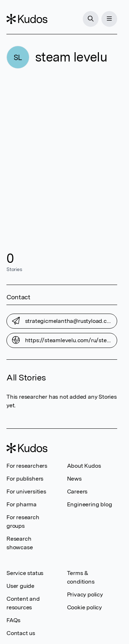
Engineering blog (90, 504)
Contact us (21, 633)
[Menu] (109, 19)
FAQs (13, 620)
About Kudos (84, 466)
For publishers (25, 479)
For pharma (21, 504)
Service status (25, 573)
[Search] (91, 19)
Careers (77, 491)
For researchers (27, 466)
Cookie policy (84, 607)
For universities (26, 491)
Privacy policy (85, 594)
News (74, 479)
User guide (20, 586)
